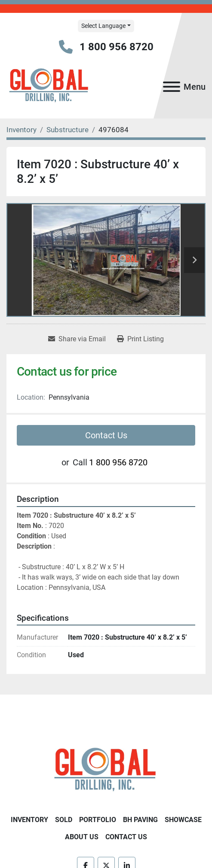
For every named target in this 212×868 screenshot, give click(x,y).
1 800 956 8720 (117, 47)
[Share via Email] (77, 339)
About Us (82, 837)
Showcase (183, 820)
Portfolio (98, 820)
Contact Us (106, 435)
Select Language (103, 26)
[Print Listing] (140, 339)
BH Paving (140, 820)
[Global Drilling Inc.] (106, 771)
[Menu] (172, 87)
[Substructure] (68, 130)
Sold (64, 820)
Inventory (29, 820)
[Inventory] (22, 130)
